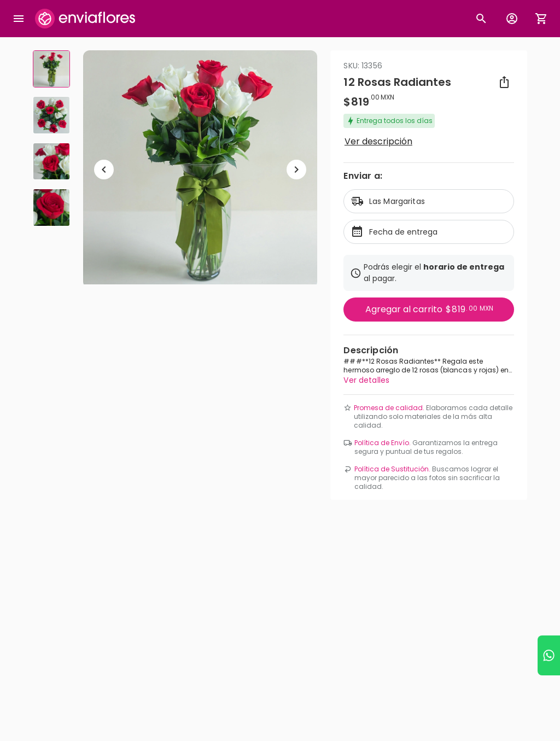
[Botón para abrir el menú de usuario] (512, 19)
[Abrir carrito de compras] (541, 19)
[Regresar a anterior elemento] (104, 170)
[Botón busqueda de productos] (481, 19)
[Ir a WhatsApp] (549, 655)
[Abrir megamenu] (19, 19)
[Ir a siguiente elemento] (296, 170)
